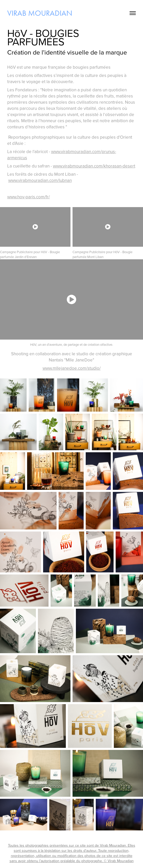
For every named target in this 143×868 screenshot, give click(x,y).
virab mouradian (40, 13)
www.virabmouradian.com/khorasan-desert (94, 166)
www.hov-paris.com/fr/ (29, 197)
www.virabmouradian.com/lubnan (40, 180)
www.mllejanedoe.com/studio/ (72, 368)
